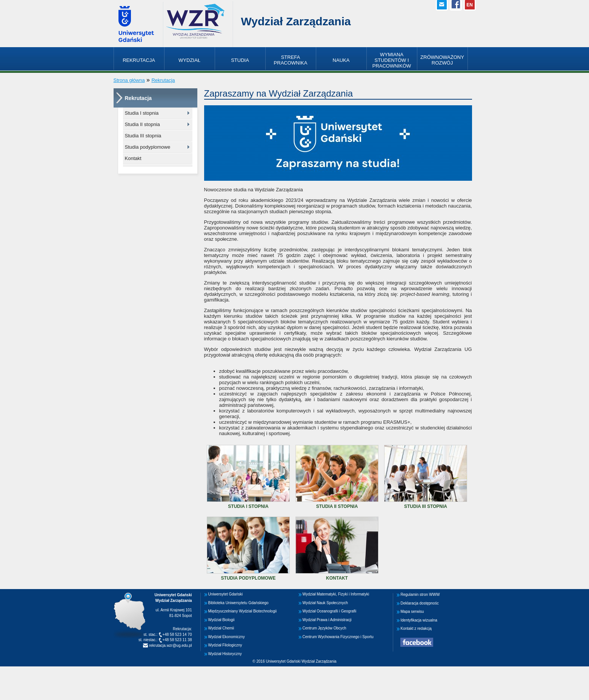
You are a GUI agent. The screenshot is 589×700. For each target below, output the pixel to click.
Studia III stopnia (143, 136)
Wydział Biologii (221, 620)
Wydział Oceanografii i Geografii (330, 611)
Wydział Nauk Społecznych (325, 603)
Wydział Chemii (221, 628)
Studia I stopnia (142, 113)
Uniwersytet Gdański (226, 594)
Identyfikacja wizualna (419, 620)
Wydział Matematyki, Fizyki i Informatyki (336, 594)
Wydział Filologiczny (225, 645)
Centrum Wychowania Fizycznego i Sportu (338, 637)
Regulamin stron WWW (420, 595)
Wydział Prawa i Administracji (327, 620)
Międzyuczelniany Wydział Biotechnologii (243, 611)
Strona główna (129, 80)
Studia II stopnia (142, 124)
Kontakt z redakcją (416, 628)
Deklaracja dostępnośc (420, 603)
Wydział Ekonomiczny (227, 637)
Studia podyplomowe (148, 147)
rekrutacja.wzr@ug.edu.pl (170, 645)
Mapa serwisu (412, 612)
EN (470, 5)
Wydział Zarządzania (296, 21)
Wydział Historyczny (225, 654)
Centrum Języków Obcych (324, 628)
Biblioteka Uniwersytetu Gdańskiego (238, 603)
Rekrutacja (163, 80)
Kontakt (133, 158)
